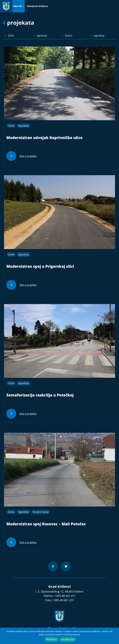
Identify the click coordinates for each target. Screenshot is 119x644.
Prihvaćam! (51, 639)
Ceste (11, 126)
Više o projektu (28, 156)
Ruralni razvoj (41, 512)
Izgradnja (23, 126)
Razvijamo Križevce (37, 6)
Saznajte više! (68, 639)
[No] (114, 636)
